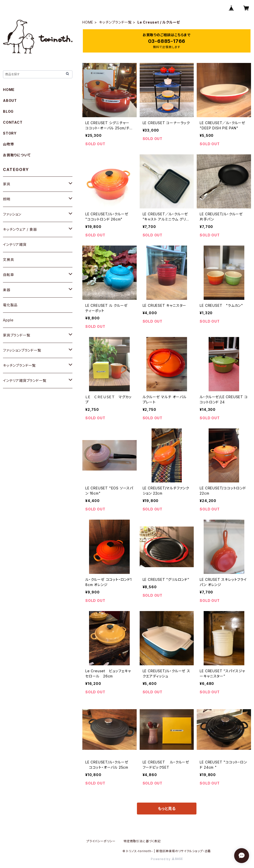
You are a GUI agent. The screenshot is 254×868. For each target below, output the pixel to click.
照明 (7, 199)
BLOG (8, 111)
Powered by (167, 859)
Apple (8, 320)
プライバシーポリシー (101, 841)
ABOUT (10, 100)
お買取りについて (17, 155)
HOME (88, 22)
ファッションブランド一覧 (22, 350)
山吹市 (8, 144)
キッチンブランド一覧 (115, 22)
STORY (10, 133)
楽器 (7, 290)
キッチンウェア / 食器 (20, 229)
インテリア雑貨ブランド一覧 (25, 380)
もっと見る (167, 809)
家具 (7, 184)
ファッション (12, 214)
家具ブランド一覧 (16, 335)
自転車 (8, 275)
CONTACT (13, 122)
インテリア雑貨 (15, 244)
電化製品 (10, 305)
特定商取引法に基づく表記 (142, 841)
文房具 (8, 260)
